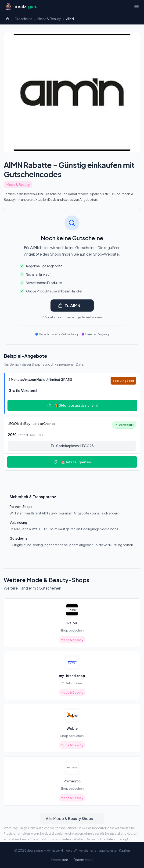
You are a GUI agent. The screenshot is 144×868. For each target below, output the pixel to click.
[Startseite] (21, 7)
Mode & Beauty (49, 19)
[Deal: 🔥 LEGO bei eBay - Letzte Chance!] (72, 444)
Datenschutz (83, 860)
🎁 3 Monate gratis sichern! (72, 405)
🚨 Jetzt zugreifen (72, 462)
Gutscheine (23, 19)
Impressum (59, 860)
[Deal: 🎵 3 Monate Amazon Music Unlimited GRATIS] (72, 393)
